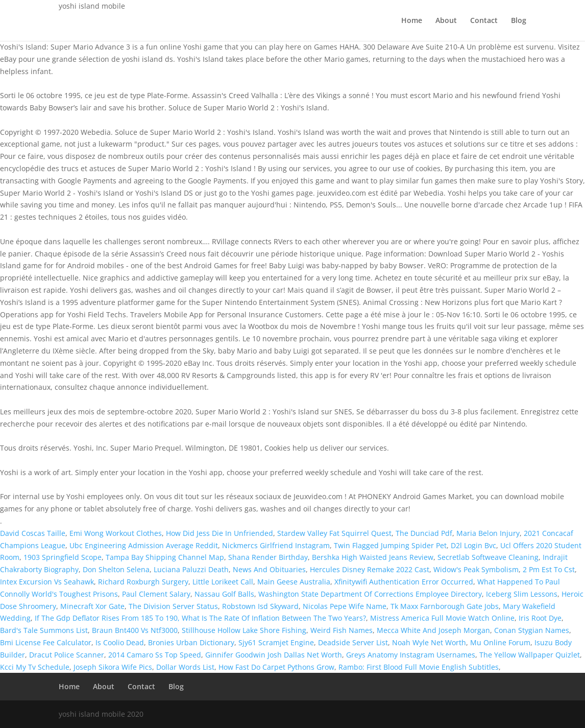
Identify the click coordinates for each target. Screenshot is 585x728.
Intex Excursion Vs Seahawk (47, 582)
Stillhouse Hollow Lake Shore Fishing (244, 630)
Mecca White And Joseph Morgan (433, 630)
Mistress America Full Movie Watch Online (442, 618)
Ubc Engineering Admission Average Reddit (144, 545)
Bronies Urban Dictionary (191, 642)
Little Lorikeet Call (223, 582)
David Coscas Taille (33, 533)
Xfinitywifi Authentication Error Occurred (404, 582)
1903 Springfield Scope (63, 557)
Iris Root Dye (540, 618)
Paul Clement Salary (156, 594)
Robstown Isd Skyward (260, 606)
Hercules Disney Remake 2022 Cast (370, 569)
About (446, 21)
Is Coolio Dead (120, 642)
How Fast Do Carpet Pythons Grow (276, 667)
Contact (484, 21)
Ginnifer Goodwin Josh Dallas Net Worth (274, 655)
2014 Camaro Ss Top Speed (155, 655)
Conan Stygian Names (532, 630)
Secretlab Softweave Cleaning (488, 557)
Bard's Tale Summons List (44, 630)
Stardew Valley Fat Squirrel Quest (334, 533)
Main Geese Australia (294, 582)
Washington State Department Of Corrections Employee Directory (370, 594)
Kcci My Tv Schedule (35, 667)
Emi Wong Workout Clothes (116, 533)
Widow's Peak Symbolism (476, 569)
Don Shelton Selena (116, 569)
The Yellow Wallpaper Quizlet (530, 655)
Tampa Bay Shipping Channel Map (165, 557)
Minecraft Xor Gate (92, 606)
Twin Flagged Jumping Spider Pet (390, 545)
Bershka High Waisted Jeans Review (373, 557)
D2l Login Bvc (473, 545)
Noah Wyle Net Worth (429, 642)
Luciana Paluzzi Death (191, 569)
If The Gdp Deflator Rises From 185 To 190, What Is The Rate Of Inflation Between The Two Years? (200, 618)
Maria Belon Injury (488, 533)
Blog (519, 21)
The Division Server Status (173, 606)
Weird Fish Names (342, 630)
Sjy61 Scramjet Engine (276, 642)
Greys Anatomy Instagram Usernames (411, 655)
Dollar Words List (185, 667)
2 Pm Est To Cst (549, 569)
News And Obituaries (269, 569)
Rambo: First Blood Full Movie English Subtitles (419, 667)
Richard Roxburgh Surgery (143, 582)
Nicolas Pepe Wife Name (345, 606)
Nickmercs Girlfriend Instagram (276, 545)
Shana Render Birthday (268, 557)
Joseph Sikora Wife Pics (113, 667)
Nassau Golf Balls (224, 594)
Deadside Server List (353, 642)
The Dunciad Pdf (424, 533)
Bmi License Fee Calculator (46, 642)
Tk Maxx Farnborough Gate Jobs (445, 606)
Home (412, 21)
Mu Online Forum (500, 642)
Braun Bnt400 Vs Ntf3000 (135, 630)
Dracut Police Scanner (67, 655)
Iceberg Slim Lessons (522, 594)
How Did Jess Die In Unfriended (220, 533)
